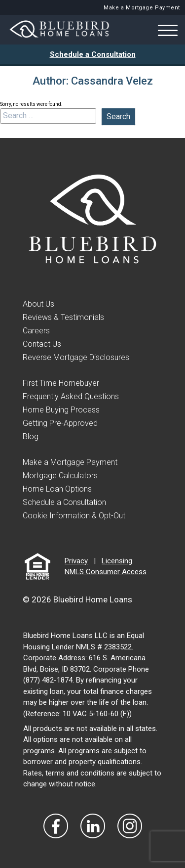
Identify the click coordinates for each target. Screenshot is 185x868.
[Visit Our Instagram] (130, 826)
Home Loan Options (57, 489)
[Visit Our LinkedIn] (93, 826)
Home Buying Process (61, 410)
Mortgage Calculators (60, 476)
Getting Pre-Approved (60, 423)
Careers (36, 331)
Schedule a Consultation (93, 54)
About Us (38, 304)
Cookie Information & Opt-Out (74, 516)
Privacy (76, 561)
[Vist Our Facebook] (56, 826)
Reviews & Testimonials (63, 317)
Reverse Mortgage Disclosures (76, 357)
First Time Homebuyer (61, 383)
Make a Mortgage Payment (142, 8)
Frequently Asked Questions (71, 396)
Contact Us (42, 344)
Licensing (117, 561)
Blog (31, 436)
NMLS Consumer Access (106, 572)
